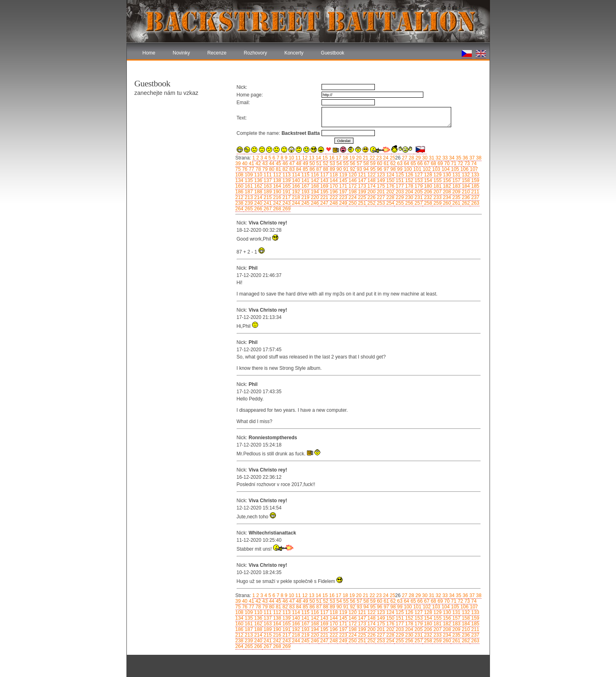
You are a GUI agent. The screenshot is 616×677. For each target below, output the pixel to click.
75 (238, 169)
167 (305, 186)
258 (427, 203)
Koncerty (294, 53)
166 (295, 186)
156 (446, 180)
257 (418, 203)
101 (417, 169)
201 (380, 192)
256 (409, 203)
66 (419, 163)
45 (278, 163)
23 (378, 158)
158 (465, 180)
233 (437, 197)
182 (446, 186)
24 (385, 158)
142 (314, 180)
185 (474, 186)
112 (276, 175)
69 (440, 163)
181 (437, 186)
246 (314, 203)
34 (451, 158)
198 (352, 192)
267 (267, 209)
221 (323, 197)
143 (323, 180)
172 (352, 186)
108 (240, 175)
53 (332, 163)
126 (409, 175)
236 (465, 197)
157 (455, 180)
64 (406, 163)
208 (446, 192)
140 (295, 180)
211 (474, 192)
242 (276, 203)
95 (372, 169)
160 (240, 186)
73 (467, 163)
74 (473, 163)
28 (411, 158)
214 (258, 197)
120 (352, 175)
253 (380, 203)
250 (352, 203)
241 (267, 203)
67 (426, 163)
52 (325, 163)
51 (318, 163)
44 (271, 163)
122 (371, 175)
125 (399, 175)
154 (427, 180)
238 (240, 203)
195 (323, 192)
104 (445, 169)
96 (379, 169)
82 (285, 169)
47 (291, 163)
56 (352, 163)
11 (297, 158)
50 (312, 163)
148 (371, 180)
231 (418, 197)
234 (446, 197)
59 (372, 163)
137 (267, 180)
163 (267, 186)
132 (465, 175)
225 (361, 197)
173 (361, 186)
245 (305, 203)
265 (248, 209)
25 (392, 158)
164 (276, 186)
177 (399, 186)
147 (361, 180)
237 (474, 197)
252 (371, 203)
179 (418, 186)
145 (342, 180)
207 (437, 192)
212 (240, 197)
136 (258, 180)
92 (352, 169)
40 (244, 163)
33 (445, 158)
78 (258, 169)
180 (427, 186)
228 (390, 197)
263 (474, 203)
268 (276, 209)
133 (474, 175)
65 (413, 163)
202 (390, 192)
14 (318, 158)
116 (314, 175)
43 (264, 163)
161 (248, 186)
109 (248, 175)
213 (248, 197)
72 (460, 163)
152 (409, 180)
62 (392, 163)
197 (342, 192)
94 (365, 169)
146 (352, 180)
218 (295, 197)
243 (286, 203)
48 (298, 163)
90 (338, 169)
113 (286, 175)
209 (455, 192)
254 (390, 203)
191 (286, 192)
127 (418, 175)
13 (311, 158)
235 (455, 197)
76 (244, 169)
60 (379, 163)
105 (454, 169)
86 (312, 169)
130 (446, 175)
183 (455, 186)
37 (472, 158)
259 (437, 203)
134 (240, 180)
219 (305, 197)
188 (258, 192)
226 (371, 197)
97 (386, 169)
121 (361, 175)
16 (331, 158)
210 (465, 192)
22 (372, 158)
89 (332, 169)
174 (371, 186)
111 (267, 175)
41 (251, 163)
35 (458, 158)
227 (380, 197)
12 (304, 158)
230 (409, 197)
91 (345, 169)
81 (278, 169)
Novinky (182, 53)
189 (267, 192)
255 (399, 203)
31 (431, 158)
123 (380, 175)
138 (276, 180)
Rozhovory (255, 53)
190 (276, 192)
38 (478, 158)
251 (361, 203)
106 (464, 169)
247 (323, 203)
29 (417, 158)
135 (248, 180)
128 (427, 175)
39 (238, 163)
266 (258, 209)
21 (365, 158)
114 (295, 175)
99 (399, 169)
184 (465, 186)
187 (248, 192)
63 (399, 163)
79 (264, 169)
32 (438, 158)
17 (338, 158)
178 (409, 186)
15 (325, 158)
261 (455, 203)
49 (305, 163)
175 (380, 186)
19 (352, 158)
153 (418, 180)
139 (286, 180)
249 (342, 203)
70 (446, 163)
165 (286, 186)
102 (426, 169)
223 (342, 197)
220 (314, 197)
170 (333, 186)
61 (386, 163)
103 (435, 169)
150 (390, 180)
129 (437, 175)
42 (258, 163)
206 (427, 192)
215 (267, 197)
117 (323, 175)
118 (333, 175)
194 (314, 192)
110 (258, 175)
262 (465, 203)
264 (240, 209)
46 (285, 163)
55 (345, 163)
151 (399, 180)
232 (427, 197)
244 (295, 203)
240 (258, 203)
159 (474, 180)
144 (333, 180)
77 (251, 169)
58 (365, 163)
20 (358, 158)
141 (305, 180)
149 (380, 180)
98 (392, 169)
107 (473, 169)
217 (286, 197)
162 (258, 186)
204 (409, 192)
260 (446, 203)
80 (271, 169)
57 (359, 163)
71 (453, 163)
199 (361, 192)
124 (390, 175)
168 (314, 186)
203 (399, 192)
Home (149, 53)
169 (323, 186)
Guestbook (332, 53)
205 (418, 192)
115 (305, 175)
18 (345, 158)
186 (240, 192)
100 (407, 169)
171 (342, 186)
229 (399, 197)
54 (338, 163)
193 (305, 192)
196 (333, 192)
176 (390, 186)
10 (291, 158)
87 (318, 169)
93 (359, 169)
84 (298, 169)
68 (433, 163)
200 (371, 192)
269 (286, 209)
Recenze (217, 53)
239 (248, 203)
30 (424, 158)
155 (437, 180)
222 (333, 197)
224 (352, 197)
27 (404, 158)
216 (276, 197)
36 (465, 158)
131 (455, 175)
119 (342, 175)
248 (333, 203)
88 (325, 169)
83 (291, 169)
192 (295, 192)
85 (305, 169)
